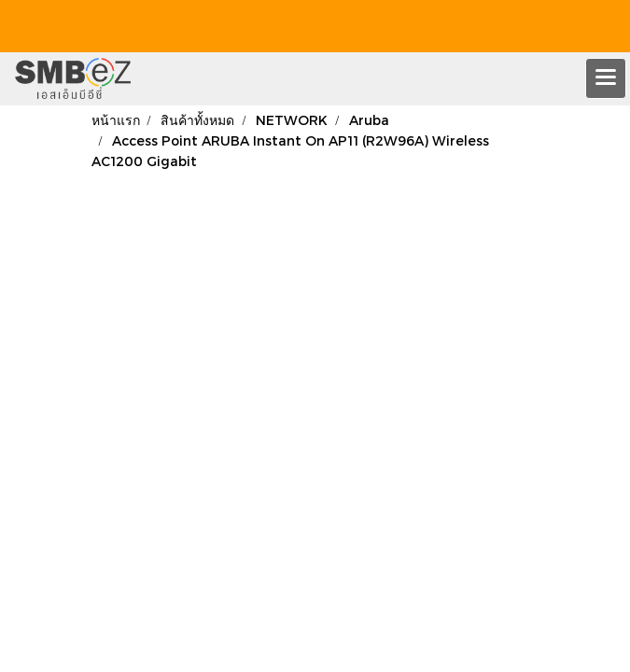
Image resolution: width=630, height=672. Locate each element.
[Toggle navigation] (606, 78)
